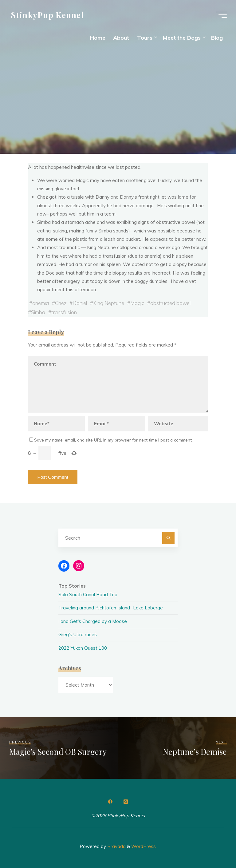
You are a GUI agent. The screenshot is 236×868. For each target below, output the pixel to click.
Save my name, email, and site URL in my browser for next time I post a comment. (111, 440)
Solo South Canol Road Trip (88, 595)
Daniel (80, 303)
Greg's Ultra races (78, 634)
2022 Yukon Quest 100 (83, 648)
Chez (61, 303)
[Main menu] (221, 15)
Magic (138, 303)
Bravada (116, 846)
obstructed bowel (170, 303)
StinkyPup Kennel (47, 14)
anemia (41, 303)
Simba (38, 312)
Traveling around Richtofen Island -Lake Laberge (111, 608)
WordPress (144, 846)
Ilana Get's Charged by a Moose (93, 621)
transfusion (64, 312)
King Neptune (109, 303)
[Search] (168, 538)
